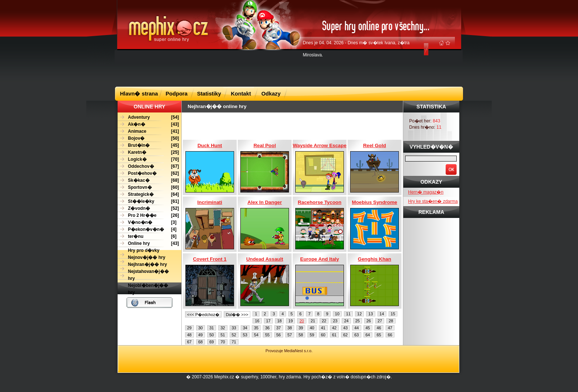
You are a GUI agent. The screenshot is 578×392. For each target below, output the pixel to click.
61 (334, 335)
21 (313, 321)
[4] (147, 230)
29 (189, 328)
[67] (148, 166)
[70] (148, 159)
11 (348, 314)
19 (290, 321)
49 (201, 335)
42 (334, 328)
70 (223, 342)
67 (189, 342)
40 (312, 328)
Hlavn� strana (139, 94)
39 (301, 328)
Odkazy (271, 94)
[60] (148, 188)
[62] (148, 174)
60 (323, 335)
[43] (148, 124)
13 (370, 314)
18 (279, 321)
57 (290, 335)
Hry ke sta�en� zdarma (433, 201)
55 (267, 335)
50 (212, 335)
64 (368, 335)
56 (279, 335)
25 (358, 321)
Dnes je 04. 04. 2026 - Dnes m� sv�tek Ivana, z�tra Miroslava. (356, 49)
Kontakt (241, 94)
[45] (148, 145)
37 (279, 328)
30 (201, 328)
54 (256, 335)
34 (245, 328)
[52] (148, 209)
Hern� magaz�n (426, 192)
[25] (148, 152)
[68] (148, 181)
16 (257, 321)
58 (301, 335)
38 (290, 328)
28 (391, 321)
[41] (148, 131)
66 (390, 335)
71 (234, 342)
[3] (147, 223)
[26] (148, 216)
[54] (148, 117)
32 (223, 328)
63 (356, 335)
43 (345, 328)
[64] (148, 195)
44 (356, 328)
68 (201, 342)
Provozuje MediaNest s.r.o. (289, 351)
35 (256, 328)
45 (368, 328)
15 (393, 314)
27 (380, 321)
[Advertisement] (289, 68)
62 (345, 335)
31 (212, 328)
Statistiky (209, 94)
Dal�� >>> (237, 315)
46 (379, 328)
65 (379, 335)
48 (189, 335)
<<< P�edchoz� (203, 315)
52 (234, 335)
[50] (148, 138)
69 (212, 342)
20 (302, 321)
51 (223, 335)
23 (335, 321)
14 (382, 314)
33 (234, 328)
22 (324, 321)
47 (390, 328)
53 (245, 335)
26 (369, 321)
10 (337, 314)
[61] (148, 202)
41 (323, 328)
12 (359, 314)
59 (312, 335)
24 (346, 321)
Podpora (176, 94)
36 (267, 328)
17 (268, 321)
